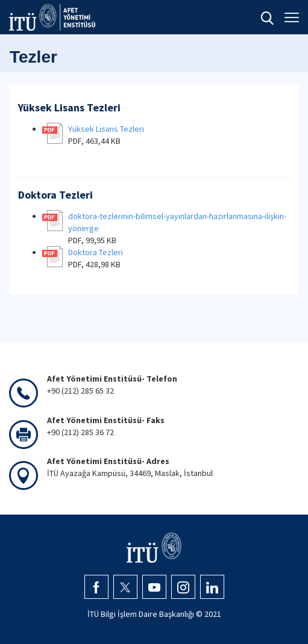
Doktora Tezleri (96, 252)
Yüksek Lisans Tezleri (106, 129)
